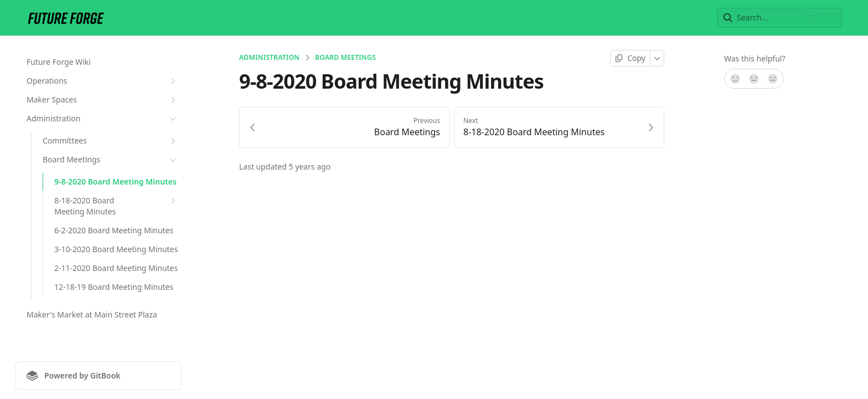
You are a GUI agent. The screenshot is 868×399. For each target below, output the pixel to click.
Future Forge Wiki (59, 62)
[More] (657, 58)
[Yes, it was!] (735, 79)
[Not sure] (754, 79)
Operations (102, 81)
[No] (773, 79)
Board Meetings (110, 160)
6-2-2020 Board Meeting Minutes (114, 230)
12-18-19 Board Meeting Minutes (114, 287)
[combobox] (768, 18)
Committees (110, 141)
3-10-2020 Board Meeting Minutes (116, 249)
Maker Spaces (102, 100)
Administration (102, 119)
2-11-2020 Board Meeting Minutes (116, 268)
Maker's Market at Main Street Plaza (92, 314)
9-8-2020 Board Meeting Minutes (115, 181)
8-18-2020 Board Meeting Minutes (116, 206)
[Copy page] (630, 58)
